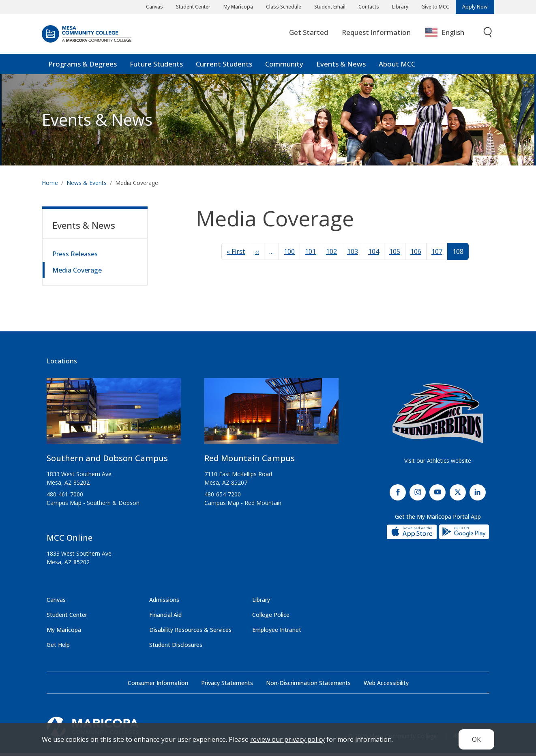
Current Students (224, 67)
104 (374, 254)
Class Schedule (284, 7)
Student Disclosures (176, 648)
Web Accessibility (386, 686)
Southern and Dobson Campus (107, 461)
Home (50, 186)
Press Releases (75, 257)
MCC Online (70, 540)
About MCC (397, 67)
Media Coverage (77, 273)
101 (310, 254)
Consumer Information (158, 686)
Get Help (58, 648)
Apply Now (475, 7)
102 (331, 254)
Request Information (376, 35)
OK (476, 739)
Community (284, 67)
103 (353, 254)
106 (416, 254)
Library (400, 7)
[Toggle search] (488, 35)
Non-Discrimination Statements (308, 686)
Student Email (330, 7)
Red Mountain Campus (250, 461)
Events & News (341, 67)
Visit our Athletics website (438, 463)
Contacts (369, 7)
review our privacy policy (287, 739)
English (445, 35)
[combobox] (451, 35)
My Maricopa (238, 7)
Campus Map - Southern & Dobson (93, 506)
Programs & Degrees (83, 67)
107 (437, 254)
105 (395, 254)
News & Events (87, 186)
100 (289, 254)
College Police (271, 617)
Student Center (193, 7)
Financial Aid (165, 617)
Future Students (156, 67)
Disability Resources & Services (190, 633)
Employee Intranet (277, 633)
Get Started (309, 35)
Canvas (154, 7)
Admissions (164, 602)
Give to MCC (435, 7)
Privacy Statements (227, 686)
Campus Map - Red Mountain (243, 506)
